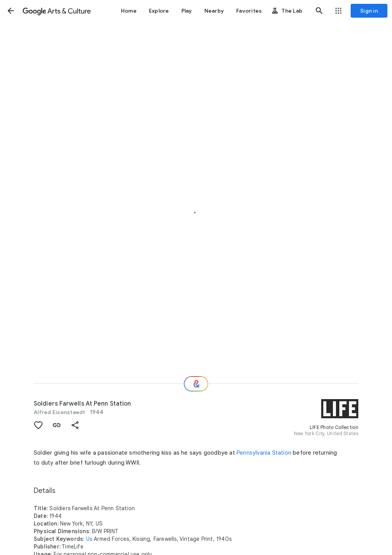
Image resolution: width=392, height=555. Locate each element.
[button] (11, 11)
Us (89, 539)
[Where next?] (196, 384)
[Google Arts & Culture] (57, 11)
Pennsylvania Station (264, 453)
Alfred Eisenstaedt (60, 412)
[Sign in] (369, 11)
